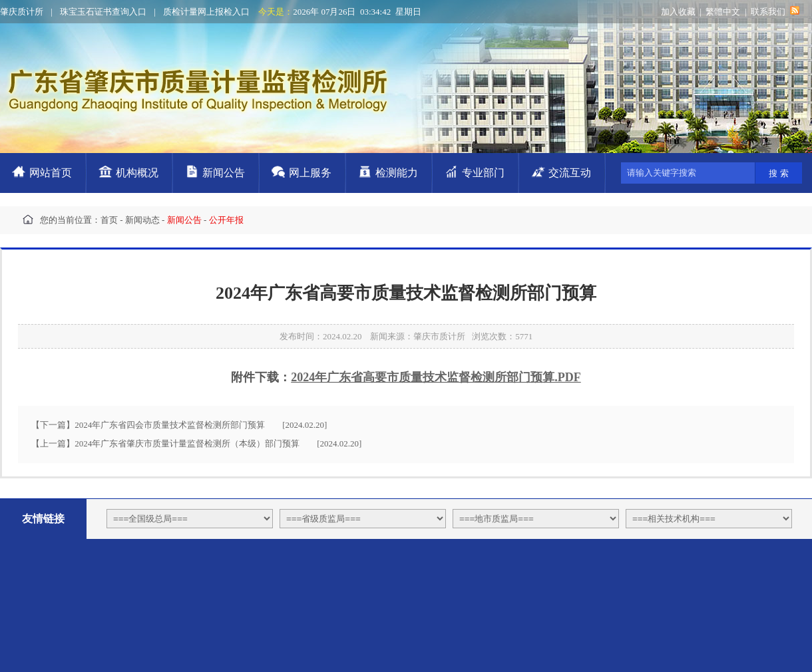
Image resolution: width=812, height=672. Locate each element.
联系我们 (768, 12)
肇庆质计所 (22, 12)
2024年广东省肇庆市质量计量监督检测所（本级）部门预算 (187, 443)
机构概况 (137, 173)
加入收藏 (678, 12)
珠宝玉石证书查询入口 (103, 12)
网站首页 (51, 173)
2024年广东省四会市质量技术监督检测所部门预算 (170, 425)
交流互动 (570, 173)
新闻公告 (224, 173)
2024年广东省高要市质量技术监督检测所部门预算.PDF (436, 377)
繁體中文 (723, 12)
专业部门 (483, 173)
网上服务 (310, 173)
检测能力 (397, 173)
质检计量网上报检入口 (206, 12)
